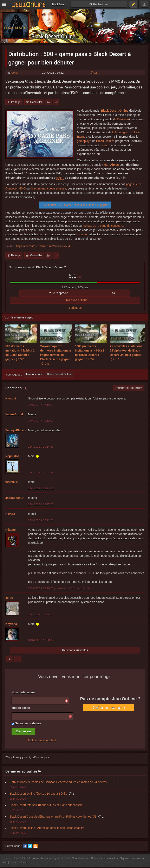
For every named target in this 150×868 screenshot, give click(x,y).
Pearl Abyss (111, 165)
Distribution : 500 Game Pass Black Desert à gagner (75, 205)
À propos (34, 858)
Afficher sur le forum (129, 388)
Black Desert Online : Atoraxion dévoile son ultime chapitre (47, 828)
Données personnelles (104, 858)
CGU (67, 858)
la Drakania (122, 119)
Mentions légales (51, 858)
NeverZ (10, 514)
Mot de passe (21, 708)
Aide (5, 862)
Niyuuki (11, 398)
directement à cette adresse (48, 188)
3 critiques (75, 308)
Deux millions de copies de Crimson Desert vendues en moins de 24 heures (58, 782)
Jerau (9, 598)
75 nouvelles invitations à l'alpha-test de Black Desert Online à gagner (126, 353)
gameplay (83, 141)
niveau (104, 145)
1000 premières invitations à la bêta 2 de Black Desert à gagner (90, 353)
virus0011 (12, 482)
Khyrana (11, 624)
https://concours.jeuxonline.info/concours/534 (43, 246)
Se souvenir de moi (28, 723)
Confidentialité (80, 858)
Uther (15, 73)
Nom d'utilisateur (23, 692)
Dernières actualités (21, 771)
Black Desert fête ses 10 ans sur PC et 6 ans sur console (46, 805)
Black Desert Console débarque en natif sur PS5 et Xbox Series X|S (53, 817)
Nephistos (12, 456)
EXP (59, 178)
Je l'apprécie (58, 293)
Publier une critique (75, 300)
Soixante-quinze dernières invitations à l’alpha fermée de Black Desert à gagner (56, 355)
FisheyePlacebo (16, 430)
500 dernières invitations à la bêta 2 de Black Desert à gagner (20, 353)
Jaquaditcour (14, 498)
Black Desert (105, 141)
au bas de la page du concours (103, 226)
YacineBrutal (14, 414)
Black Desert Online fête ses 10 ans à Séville (38, 794)
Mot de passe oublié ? (42, 740)
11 (94, 73)
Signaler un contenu (132, 858)
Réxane (11, 530)
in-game (82, 234)
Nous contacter (19, 862)
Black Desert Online (53, 36)
